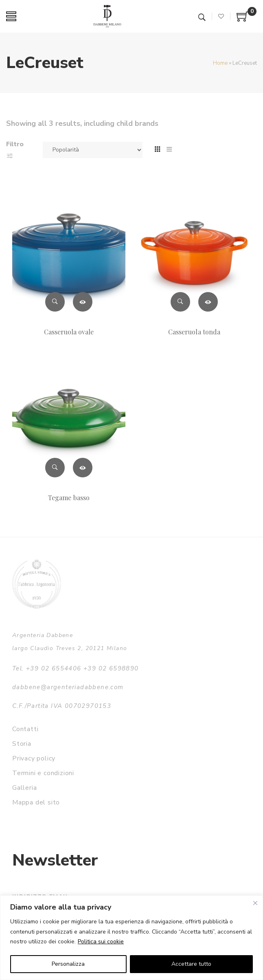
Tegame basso (69, 498)
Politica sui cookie (101, 942)
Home (220, 63)
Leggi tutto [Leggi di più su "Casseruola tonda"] (208, 302)
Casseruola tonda (194, 332)
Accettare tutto (191, 964)
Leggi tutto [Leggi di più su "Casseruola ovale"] (83, 302)
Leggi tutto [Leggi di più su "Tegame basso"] (83, 468)
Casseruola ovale (69, 332)
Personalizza (68, 964)
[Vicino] (255, 903)
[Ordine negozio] (93, 150)
